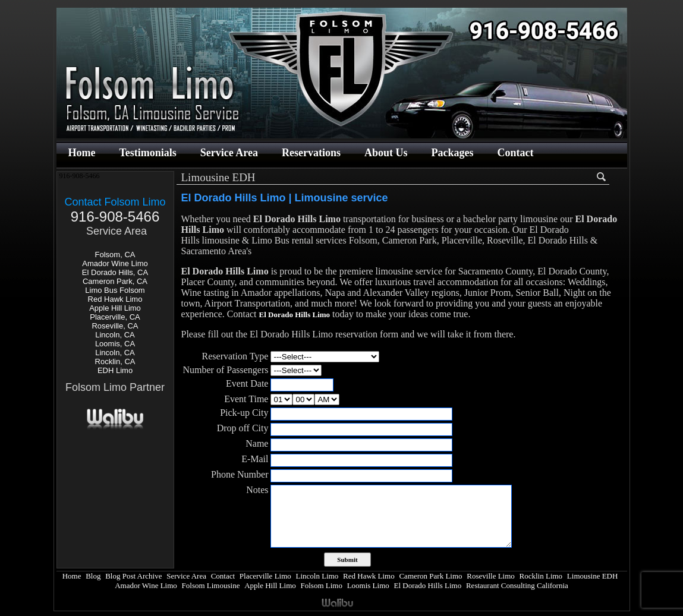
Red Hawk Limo (115, 299)
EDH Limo (115, 370)
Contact (516, 153)
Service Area (229, 153)
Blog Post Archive (133, 576)
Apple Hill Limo (115, 308)
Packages (453, 153)
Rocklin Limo (541, 576)
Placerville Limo (265, 576)
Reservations (311, 153)
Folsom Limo (322, 585)
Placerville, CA (115, 317)
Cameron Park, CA (115, 281)
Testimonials (147, 153)
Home (82, 153)
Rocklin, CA (115, 361)
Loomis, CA (115, 344)
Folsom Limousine (211, 585)
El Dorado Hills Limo (427, 585)
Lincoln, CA (115, 335)
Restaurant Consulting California (517, 585)
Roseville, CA (115, 326)
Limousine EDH (593, 576)
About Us (386, 153)
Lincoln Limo (317, 576)
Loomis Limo (368, 585)
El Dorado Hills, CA (115, 272)
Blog (93, 576)
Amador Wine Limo (115, 263)
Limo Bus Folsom (115, 290)
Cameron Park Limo (430, 576)
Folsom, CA (115, 255)
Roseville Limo (491, 576)
